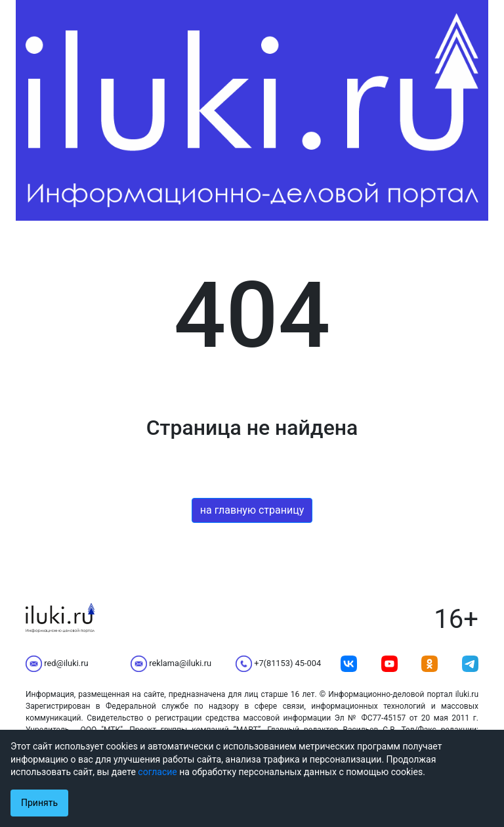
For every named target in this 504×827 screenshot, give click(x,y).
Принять (39, 803)
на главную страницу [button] (252, 510)
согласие (157, 772)
